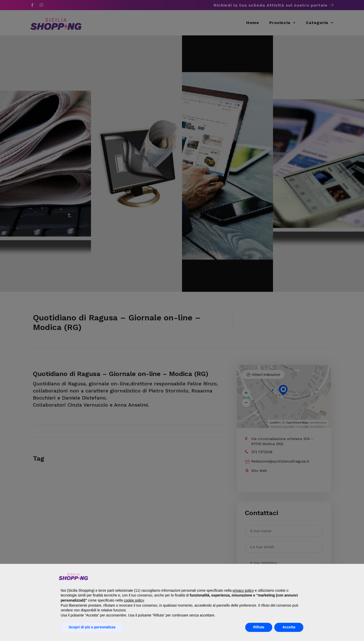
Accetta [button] (289, 627)
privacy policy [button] (243, 590)
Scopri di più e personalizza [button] (92, 627)
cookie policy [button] (134, 600)
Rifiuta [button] (259, 627)
